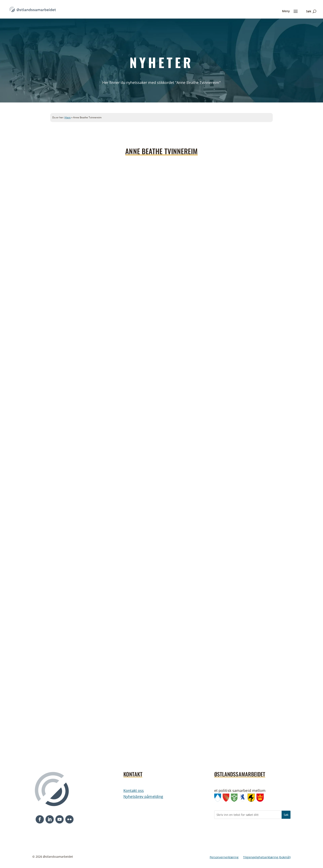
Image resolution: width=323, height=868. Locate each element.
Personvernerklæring (224, 857)
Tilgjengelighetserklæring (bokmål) (267, 857)
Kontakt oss (134, 790)
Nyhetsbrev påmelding (143, 796)
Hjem (68, 117)
